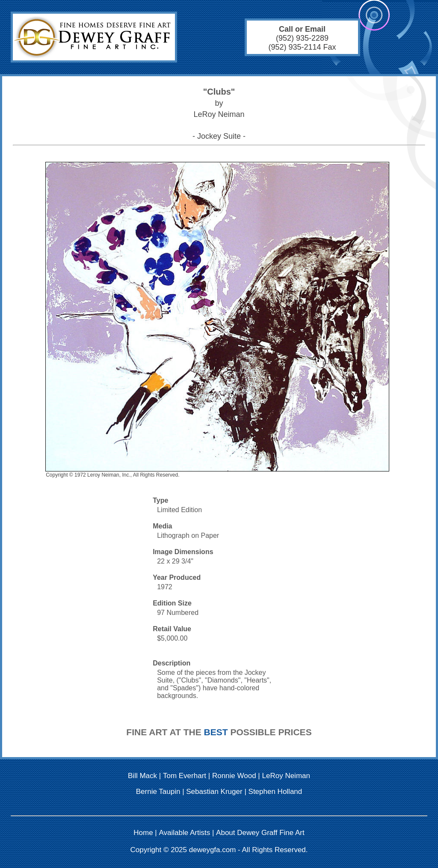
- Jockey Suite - (219, 136)
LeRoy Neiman (286, 776)
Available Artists (185, 833)
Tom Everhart (185, 776)
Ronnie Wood (234, 776)
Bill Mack (142, 776)
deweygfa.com (213, 850)
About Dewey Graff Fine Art (260, 833)
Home (143, 833)
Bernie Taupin (158, 792)
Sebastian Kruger (214, 792)
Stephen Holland (275, 792)
